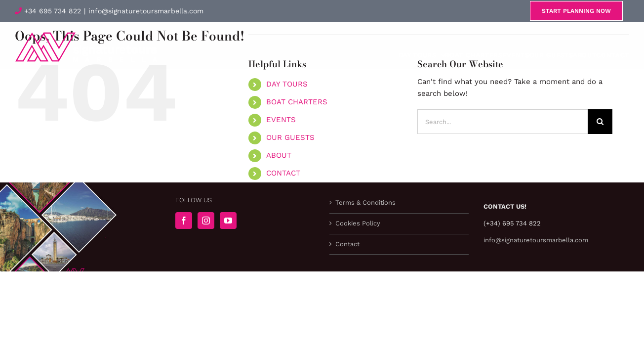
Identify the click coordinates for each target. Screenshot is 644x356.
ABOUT (279, 155)
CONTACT (283, 173)
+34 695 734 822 (48, 11)
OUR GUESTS (290, 137)
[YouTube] (228, 221)
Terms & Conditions (365, 202)
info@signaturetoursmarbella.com (146, 11)
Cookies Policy (358, 223)
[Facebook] (184, 221)
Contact (347, 244)
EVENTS (281, 120)
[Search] (600, 122)
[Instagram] (206, 221)
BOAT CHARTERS (297, 102)
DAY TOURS (287, 84)
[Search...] (503, 122)
